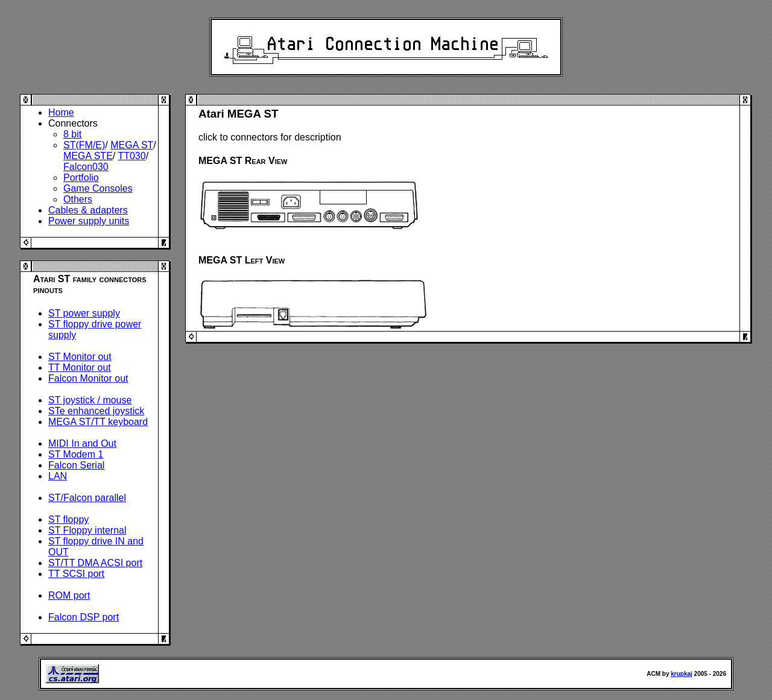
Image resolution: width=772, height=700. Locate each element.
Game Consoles (98, 188)
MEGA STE (88, 156)
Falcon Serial (76, 465)
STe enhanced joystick (96, 411)
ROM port (69, 595)
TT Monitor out (80, 367)
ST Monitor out (80, 357)
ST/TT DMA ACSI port (95, 563)
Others (78, 199)
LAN (58, 476)
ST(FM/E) (84, 145)
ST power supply (84, 313)
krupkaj (682, 674)
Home (61, 112)
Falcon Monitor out (88, 378)
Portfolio (81, 178)
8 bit (72, 134)
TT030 (131, 156)
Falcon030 (86, 167)
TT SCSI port (76, 574)
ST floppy (68, 519)
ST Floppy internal (87, 530)
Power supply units (89, 221)
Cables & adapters (88, 210)
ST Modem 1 (76, 454)
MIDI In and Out (82, 443)
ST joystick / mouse (90, 400)
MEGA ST (132, 145)
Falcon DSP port (84, 617)
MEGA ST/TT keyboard (98, 422)
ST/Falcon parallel (87, 498)
